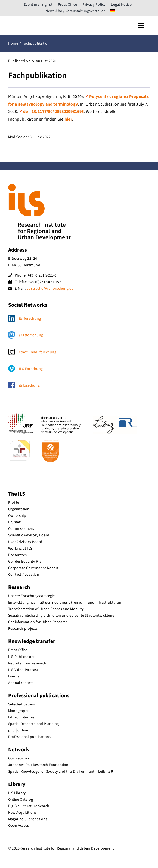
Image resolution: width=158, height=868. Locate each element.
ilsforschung (29, 385)
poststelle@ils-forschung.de (50, 289)
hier (68, 119)
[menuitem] (113, 11)
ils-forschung (30, 319)
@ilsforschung (31, 335)
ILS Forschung (31, 369)
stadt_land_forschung (38, 352)
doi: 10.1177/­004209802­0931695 (51, 112)
